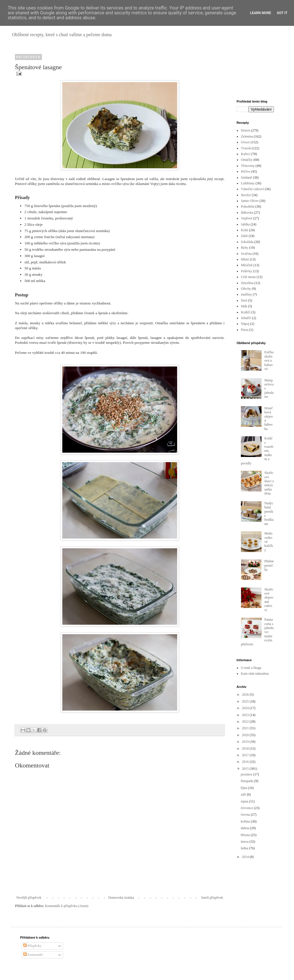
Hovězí (246, 195)
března (246, 835)
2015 (246, 769)
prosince (247, 774)
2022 (246, 722)
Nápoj (245, 324)
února (245, 842)
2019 (246, 742)
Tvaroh (246, 148)
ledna (245, 848)
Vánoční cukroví (252, 189)
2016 (246, 762)
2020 (246, 735)
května (246, 821)
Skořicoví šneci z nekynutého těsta (269, 483)
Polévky (246, 271)
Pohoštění (248, 207)
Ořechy (246, 289)
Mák (244, 306)
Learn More (261, 13)
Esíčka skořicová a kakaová (269, 360)
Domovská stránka (121, 898)
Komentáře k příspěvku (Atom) (67, 906)
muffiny (246, 294)
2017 (246, 755)
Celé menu (248, 277)
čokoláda (247, 242)
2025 (246, 701)
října (244, 788)
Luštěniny (248, 183)
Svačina (246, 254)
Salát (244, 236)
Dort (244, 300)
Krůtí (244, 230)
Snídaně (246, 178)
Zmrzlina (247, 283)
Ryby (245, 248)
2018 (246, 748)
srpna (245, 801)
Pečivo (246, 171)
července (247, 808)
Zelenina (247, 136)
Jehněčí (246, 318)
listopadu (247, 781)
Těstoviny (248, 166)
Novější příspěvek (29, 898)
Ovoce (245, 142)
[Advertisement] (255, 73)
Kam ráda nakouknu (255, 674)
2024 (246, 708)
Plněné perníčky (269, 565)
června (246, 815)
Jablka (245, 224)
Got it (282, 13)
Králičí (246, 312)
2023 (246, 715)
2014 (246, 857)
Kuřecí (246, 154)
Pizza (245, 330)
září (244, 794)
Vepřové (247, 218)
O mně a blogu (251, 668)
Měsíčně (247, 265)
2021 (246, 728)
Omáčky (247, 160)
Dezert (245, 130)
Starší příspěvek (212, 898)
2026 (246, 695)
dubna (245, 828)
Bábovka (247, 213)
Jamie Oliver (250, 201)
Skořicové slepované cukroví (269, 600)
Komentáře (33, 955)
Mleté (245, 259)
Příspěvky (32, 946)
